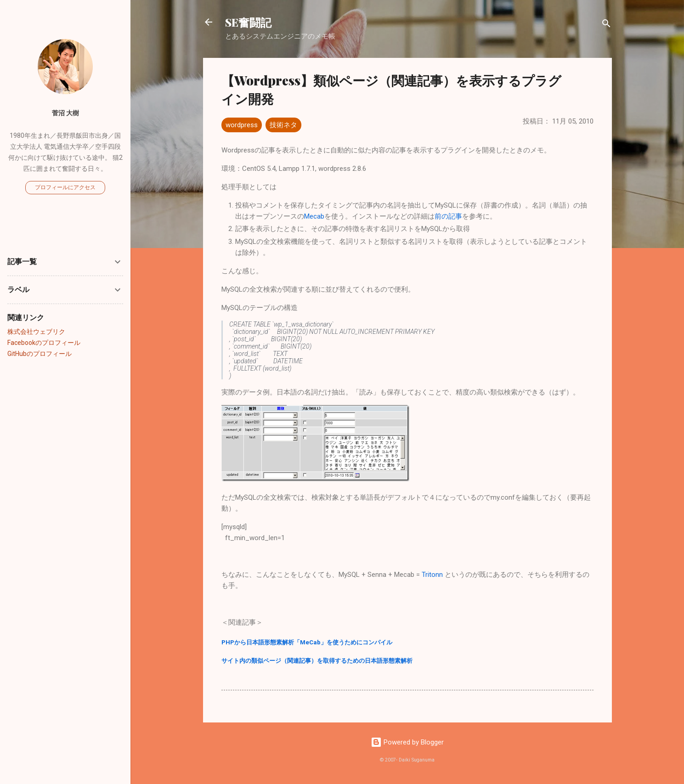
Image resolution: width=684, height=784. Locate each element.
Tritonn (432, 575)
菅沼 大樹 (65, 113)
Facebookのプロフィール (44, 343)
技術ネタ (283, 125)
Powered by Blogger (407, 742)
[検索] (606, 25)
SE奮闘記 (248, 22)
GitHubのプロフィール (40, 354)
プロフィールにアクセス (65, 187)
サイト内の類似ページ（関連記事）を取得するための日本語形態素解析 (317, 661)
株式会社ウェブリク (36, 332)
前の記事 (448, 216)
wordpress (242, 125)
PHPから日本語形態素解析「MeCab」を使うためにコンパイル (307, 642)
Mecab (314, 216)
